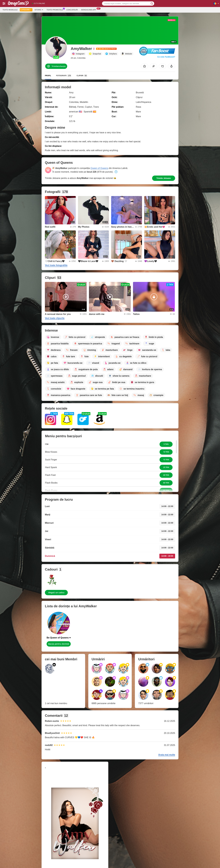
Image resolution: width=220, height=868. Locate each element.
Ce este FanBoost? (166, 57)
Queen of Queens (99, 168)
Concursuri (72, 10)
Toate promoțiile (55, 10)
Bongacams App (89, 10)
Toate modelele (10, 10)
